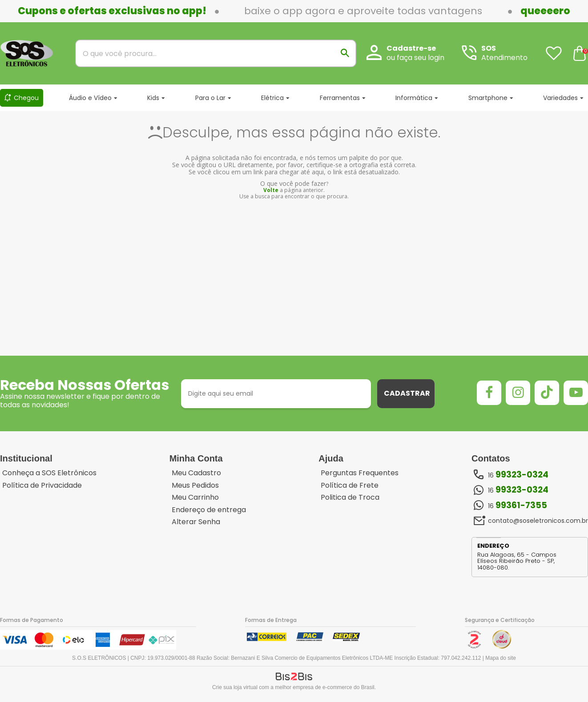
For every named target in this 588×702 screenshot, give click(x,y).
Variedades (560, 98)
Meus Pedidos (195, 485)
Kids (153, 98)
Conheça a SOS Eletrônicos (49, 473)
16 (518, 475)
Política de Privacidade (42, 485)
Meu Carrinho (195, 497)
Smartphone (488, 98)
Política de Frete (350, 485)
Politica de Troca (350, 497)
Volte (271, 190)
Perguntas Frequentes (360, 473)
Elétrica (272, 98)
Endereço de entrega (209, 510)
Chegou (26, 98)
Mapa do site (501, 658)
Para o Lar (210, 98)
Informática (414, 98)
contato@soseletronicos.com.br (538, 521)
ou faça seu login (415, 58)
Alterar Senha (196, 522)
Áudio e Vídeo (90, 98)
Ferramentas (340, 98)
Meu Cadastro (196, 473)
